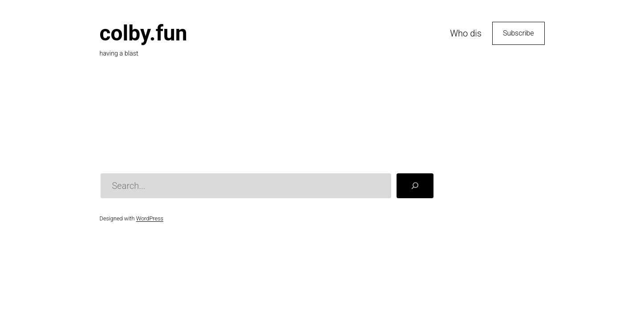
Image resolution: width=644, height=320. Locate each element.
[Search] (415, 186)
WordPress (150, 218)
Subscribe (518, 33)
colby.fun (144, 33)
